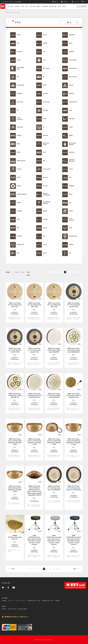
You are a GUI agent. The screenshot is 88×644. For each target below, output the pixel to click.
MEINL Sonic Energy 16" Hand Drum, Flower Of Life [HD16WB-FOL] (34, 395)
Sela (70, 203)
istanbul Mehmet (73, 102)
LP (44, 127)
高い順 (23, 272)
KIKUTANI (45, 110)
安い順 (17, 272)
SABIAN (19, 203)
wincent (45, 245)
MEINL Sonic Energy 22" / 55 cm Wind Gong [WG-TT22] (34, 305)
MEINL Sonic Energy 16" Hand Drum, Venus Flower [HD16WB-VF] (74, 350)
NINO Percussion (21, 161)
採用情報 (57, 601)
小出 (70, 253)
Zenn (18, 253)
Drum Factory (46, 68)
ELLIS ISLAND (20, 85)
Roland (71, 194)
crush (44, 60)
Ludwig (71, 127)
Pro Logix (45, 186)
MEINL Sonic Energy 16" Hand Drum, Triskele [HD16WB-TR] (15, 395)
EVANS (45, 85)
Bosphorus (20, 52)
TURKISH (45, 219)
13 (81, 272)
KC (18, 110)
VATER (71, 228)
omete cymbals (47, 169)
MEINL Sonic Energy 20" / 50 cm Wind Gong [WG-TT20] (54, 305)
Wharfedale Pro (21, 245)
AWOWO (45, 43)
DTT (18, 77)
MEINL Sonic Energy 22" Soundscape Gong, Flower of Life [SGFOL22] (74, 488)
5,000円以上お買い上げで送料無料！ (13, 2)
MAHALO (19, 135)
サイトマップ (11, 601)
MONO (19, 152)
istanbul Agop (46, 102)
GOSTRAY (45, 94)
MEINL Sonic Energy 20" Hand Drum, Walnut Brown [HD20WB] (54, 350)
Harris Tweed (20, 102)
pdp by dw (46, 177)
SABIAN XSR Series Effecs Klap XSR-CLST (15, 537)
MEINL (19, 144)
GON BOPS (20, 94)
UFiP (18, 228)
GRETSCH (71, 94)
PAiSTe (19, 177)
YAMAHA (71, 245)
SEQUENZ (19, 211)
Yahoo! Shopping (12, 609)
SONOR (45, 211)
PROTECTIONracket (22, 194)
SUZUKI (71, 211)
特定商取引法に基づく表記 (34, 601)
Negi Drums (72, 152)
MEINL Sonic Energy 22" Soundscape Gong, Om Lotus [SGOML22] (54, 488)
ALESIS (19, 35)
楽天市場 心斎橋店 (22, 609)
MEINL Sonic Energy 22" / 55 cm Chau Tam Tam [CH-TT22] (34, 350)
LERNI (45, 119)
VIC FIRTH (19, 236)
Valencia (45, 228)
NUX (44, 161)
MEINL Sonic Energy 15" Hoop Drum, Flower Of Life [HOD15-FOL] (74, 395)
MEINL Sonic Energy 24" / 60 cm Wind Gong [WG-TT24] (15, 305)
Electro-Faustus (73, 77)
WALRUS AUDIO (73, 236)
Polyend (19, 186)
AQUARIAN (72, 35)
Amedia (45, 35)
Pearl (70, 177)
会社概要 (4, 601)
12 (78, 272)
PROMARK (72, 186)
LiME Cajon (72, 119)
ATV (18, 43)
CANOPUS (71, 52)
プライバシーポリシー (21, 601)
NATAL (45, 152)
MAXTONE (46, 135)
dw (44, 77)
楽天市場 (4, 609)
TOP (7, 12)
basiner (71, 43)
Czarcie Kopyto (73, 60)
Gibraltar (71, 85)
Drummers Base (73, 68)
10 (71, 272)
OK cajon (19, 169)
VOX (44, 236)
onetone (71, 169)
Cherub (19, 60)
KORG (70, 110)
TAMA (18, 219)
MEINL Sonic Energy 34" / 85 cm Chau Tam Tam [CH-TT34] (74, 305)
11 (75, 272)
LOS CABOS (20, 127)
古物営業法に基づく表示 (48, 601)
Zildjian (45, 253)
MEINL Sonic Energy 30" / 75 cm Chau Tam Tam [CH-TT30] (15, 350)
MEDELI (71, 135)
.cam (44, 52)
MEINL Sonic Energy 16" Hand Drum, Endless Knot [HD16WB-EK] (54, 395)
